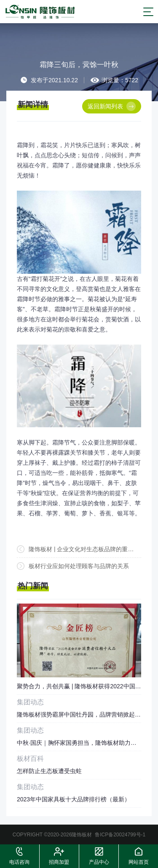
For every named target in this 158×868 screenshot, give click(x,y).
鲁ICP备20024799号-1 (120, 835)
